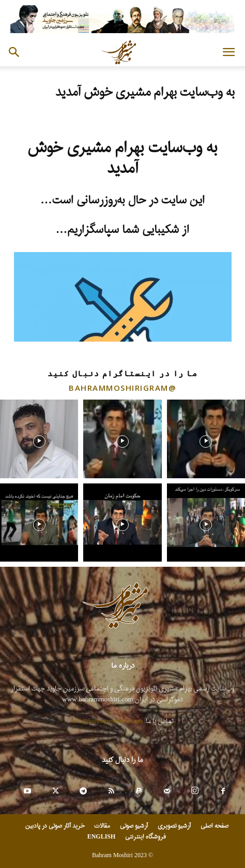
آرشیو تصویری (174, 826)
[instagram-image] (39, 439)
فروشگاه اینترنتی (146, 837)
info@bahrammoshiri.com (107, 721)
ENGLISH (102, 837)
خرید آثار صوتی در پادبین (55, 826)
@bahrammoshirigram (122, 388)
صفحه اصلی (215, 826)
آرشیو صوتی (134, 826)
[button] (228, 52)
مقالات (102, 826)
